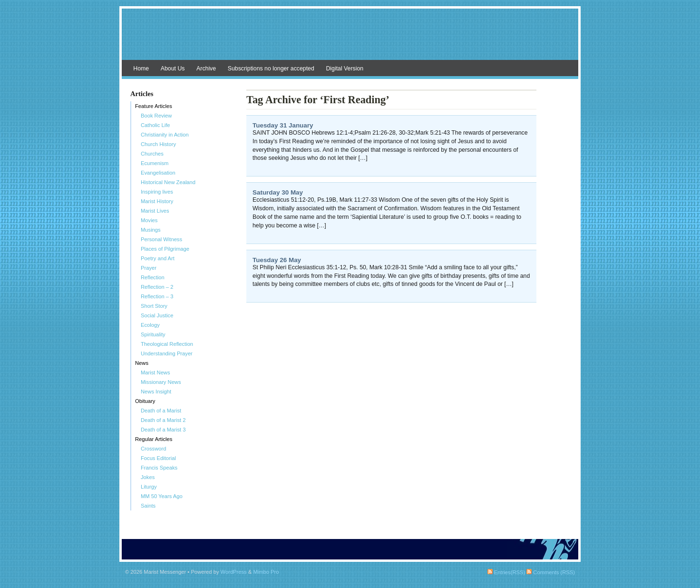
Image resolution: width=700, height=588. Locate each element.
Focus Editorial (158, 458)
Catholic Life (156, 125)
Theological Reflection (167, 344)
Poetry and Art (158, 258)
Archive (206, 69)
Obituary (145, 401)
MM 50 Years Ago (162, 496)
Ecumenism (155, 163)
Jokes (148, 477)
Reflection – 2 (157, 287)
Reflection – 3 (157, 296)
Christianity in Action (165, 135)
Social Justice (157, 315)
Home (141, 69)
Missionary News (161, 382)
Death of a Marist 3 (163, 430)
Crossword (153, 449)
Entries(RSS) (506, 572)
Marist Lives (155, 211)
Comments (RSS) (551, 572)
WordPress (234, 572)
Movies (149, 220)
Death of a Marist (161, 411)
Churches (152, 154)
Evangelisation (158, 173)
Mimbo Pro (266, 572)
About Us (173, 69)
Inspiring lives (157, 192)
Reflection (153, 277)
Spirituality (153, 334)
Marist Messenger (350, 39)
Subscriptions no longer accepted (271, 69)
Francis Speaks (159, 468)
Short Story (154, 306)
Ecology (150, 325)
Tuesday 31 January (283, 125)
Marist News (156, 372)
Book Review (156, 116)
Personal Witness (161, 239)
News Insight (156, 392)
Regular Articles (154, 439)
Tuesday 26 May (277, 260)
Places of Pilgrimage (165, 249)
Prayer (149, 268)
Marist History (157, 201)
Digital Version (345, 69)
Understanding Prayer (167, 353)
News (142, 363)
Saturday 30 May (278, 192)
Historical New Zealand (168, 182)
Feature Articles (154, 106)
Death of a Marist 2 (163, 420)
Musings (151, 230)
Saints (148, 506)
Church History (158, 144)
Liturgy (149, 487)
